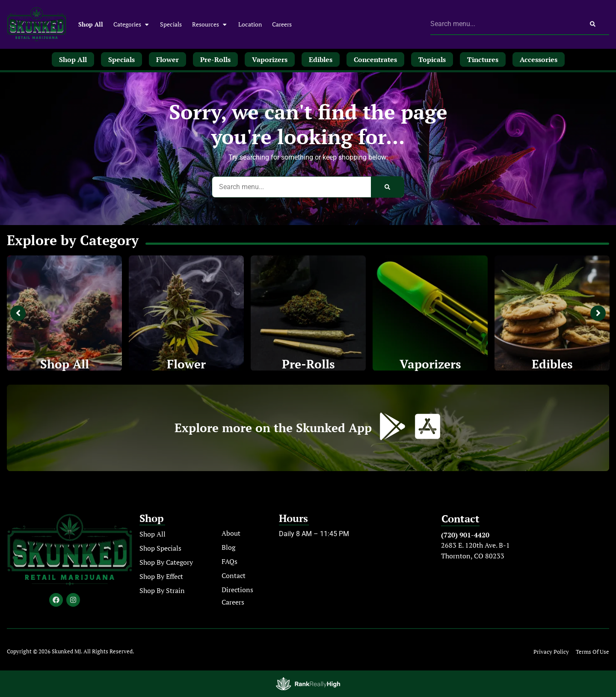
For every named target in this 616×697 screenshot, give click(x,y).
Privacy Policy (551, 652)
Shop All (91, 24)
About (231, 533)
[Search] (593, 24)
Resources (210, 24)
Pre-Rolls (308, 364)
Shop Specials (160, 548)
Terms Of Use (592, 652)
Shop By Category (166, 562)
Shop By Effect (161, 576)
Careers (282, 24)
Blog (228, 547)
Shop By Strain (162, 590)
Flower (186, 364)
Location (250, 24)
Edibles (552, 364)
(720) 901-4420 (465, 535)
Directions (237, 590)
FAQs (230, 561)
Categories (132, 24)
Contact (234, 575)
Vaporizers (430, 364)
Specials (171, 24)
